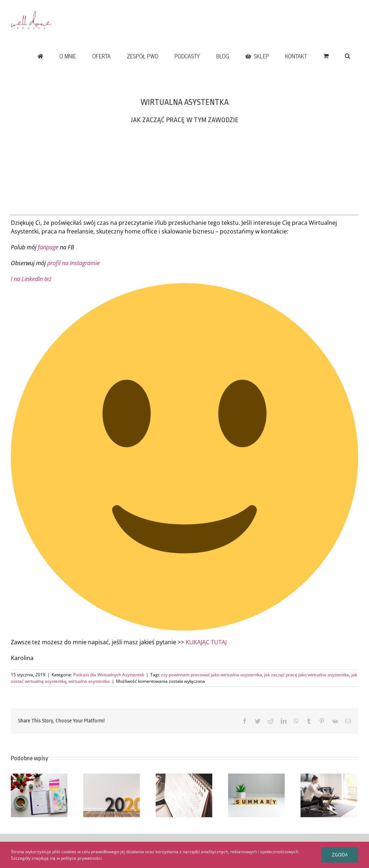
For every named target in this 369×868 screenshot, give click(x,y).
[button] (347, 56)
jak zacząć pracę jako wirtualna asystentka (307, 675)
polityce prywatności (81, 858)
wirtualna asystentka (89, 681)
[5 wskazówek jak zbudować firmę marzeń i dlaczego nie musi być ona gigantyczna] (329, 795)
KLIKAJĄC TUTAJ (206, 642)
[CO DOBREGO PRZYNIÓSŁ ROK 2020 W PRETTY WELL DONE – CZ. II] (112, 795)
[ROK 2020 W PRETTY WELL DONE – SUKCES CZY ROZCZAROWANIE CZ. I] (184, 795)
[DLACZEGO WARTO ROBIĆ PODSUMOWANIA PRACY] (256, 795)
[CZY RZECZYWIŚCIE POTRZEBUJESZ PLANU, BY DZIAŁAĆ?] (39, 795)
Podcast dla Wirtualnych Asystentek (109, 675)
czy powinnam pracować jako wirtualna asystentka (212, 675)
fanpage (48, 247)
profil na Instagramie (74, 263)
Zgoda (340, 855)
